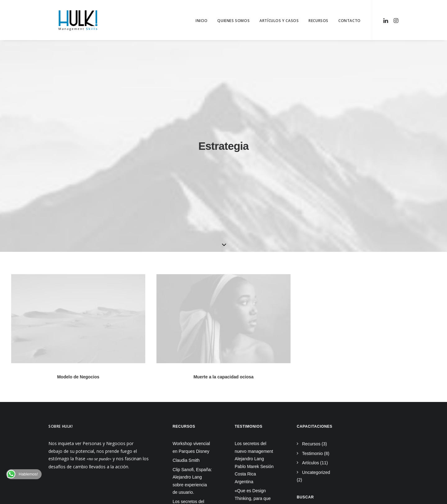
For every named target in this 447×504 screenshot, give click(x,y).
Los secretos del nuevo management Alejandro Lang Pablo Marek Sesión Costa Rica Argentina (254, 322)
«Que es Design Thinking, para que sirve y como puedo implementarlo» (253, 362)
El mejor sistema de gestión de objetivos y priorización (254, 422)
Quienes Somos (233, 21)
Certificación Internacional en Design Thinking (250, 446)
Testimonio (312, 313)
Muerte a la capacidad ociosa (223, 237)
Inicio (202, 21)
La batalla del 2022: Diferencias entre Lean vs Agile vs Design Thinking (254, 394)
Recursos (318, 21)
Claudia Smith (186, 320)
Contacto (350, 21)
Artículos (310, 323)
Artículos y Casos (279, 21)
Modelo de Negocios (78, 237)
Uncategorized (316, 332)
